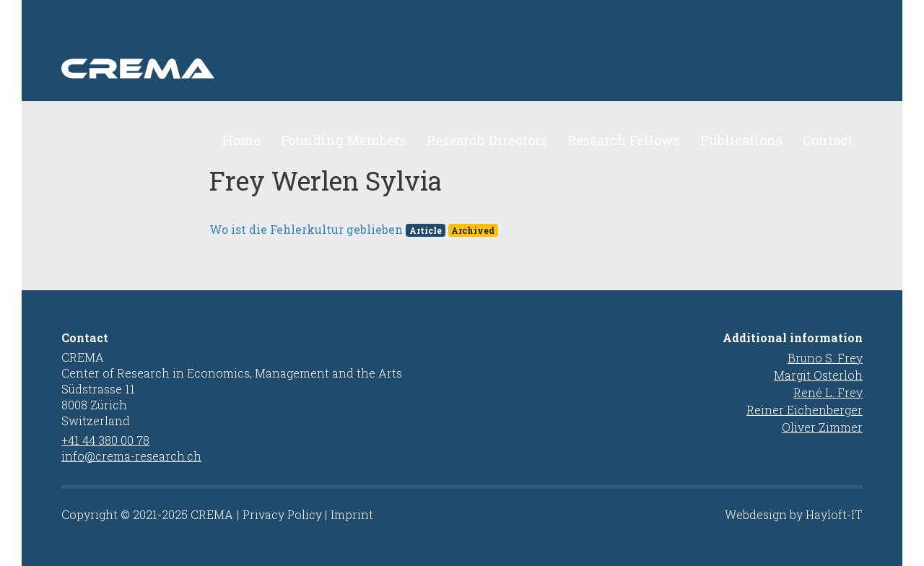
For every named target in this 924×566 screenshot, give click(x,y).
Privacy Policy (282, 514)
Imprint (352, 514)
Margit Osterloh (818, 375)
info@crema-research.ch (131, 456)
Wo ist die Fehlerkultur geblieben (306, 229)
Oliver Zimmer (822, 427)
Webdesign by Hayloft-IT (794, 514)
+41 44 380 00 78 (105, 440)
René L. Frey (828, 392)
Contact (828, 140)
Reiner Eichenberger (805, 410)
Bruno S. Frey (825, 358)
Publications (741, 140)
